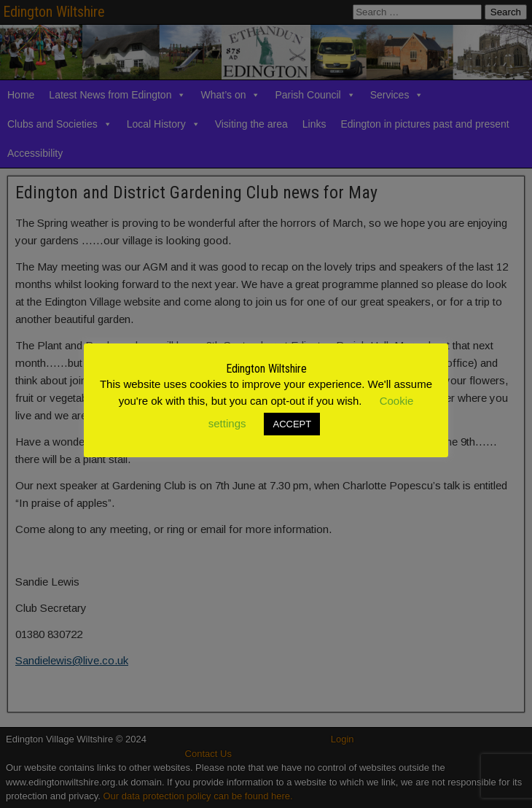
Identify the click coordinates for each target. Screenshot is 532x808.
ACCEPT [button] (292, 424)
